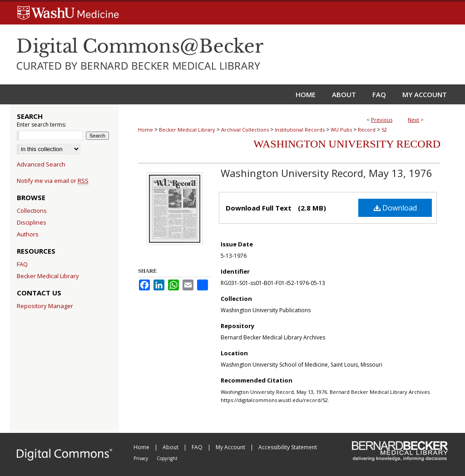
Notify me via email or (53, 181)
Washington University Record (347, 144)
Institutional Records (300, 130)
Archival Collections (245, 130)
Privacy (141, 458)
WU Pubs (341, 130)
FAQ (22, 264)
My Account (231, 447)
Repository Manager (45, 306)
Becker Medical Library (187, 130)
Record (367, 130)
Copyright (167, 458)
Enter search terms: (42, 125)
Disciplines (32, 222)
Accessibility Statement (288, 447)
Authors (28, 234)
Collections (32, 211)
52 (384, 130)
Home (146, 130)
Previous (382, 120)
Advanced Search (41, 164)
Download (395, 208)
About (171, 447)
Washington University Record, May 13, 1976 (326, 173)
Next (413, 120)
